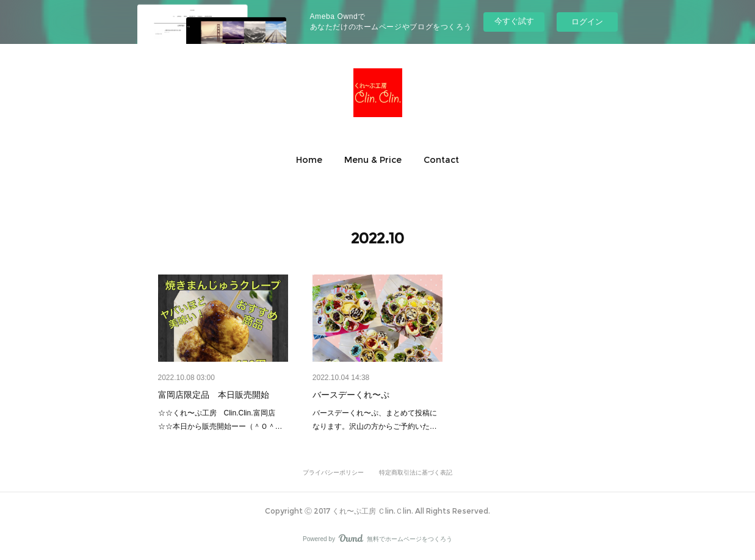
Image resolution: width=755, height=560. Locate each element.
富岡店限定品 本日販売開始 (214, 395)
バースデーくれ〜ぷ (355, 395)
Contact (441, 160)
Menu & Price (373, 160)
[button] (309, 160)
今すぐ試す (514, 21)
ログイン (587, 22)
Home (309, 160)
